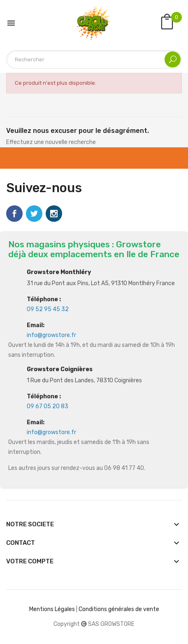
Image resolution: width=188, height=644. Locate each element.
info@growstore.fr (51, 335)
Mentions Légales (52, 609)
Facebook (14, 214)
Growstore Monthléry (59, 272)
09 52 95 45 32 (48, 309)
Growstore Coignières (60, 369)
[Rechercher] (94, 59)
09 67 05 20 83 (48, 406)
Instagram (54, 214)
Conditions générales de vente (119, 609)
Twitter (34, 214)
